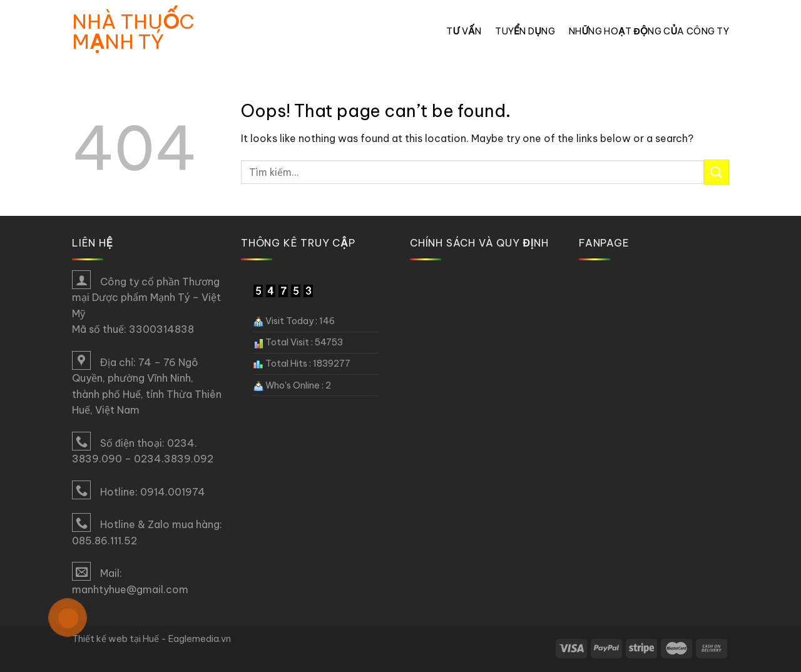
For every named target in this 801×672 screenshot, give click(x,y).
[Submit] (717, 172)
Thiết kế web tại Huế (115, 639)
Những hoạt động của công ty (649, 31)
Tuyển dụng (525, 31)
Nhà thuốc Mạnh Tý (133, 31)
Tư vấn (464, 31)
